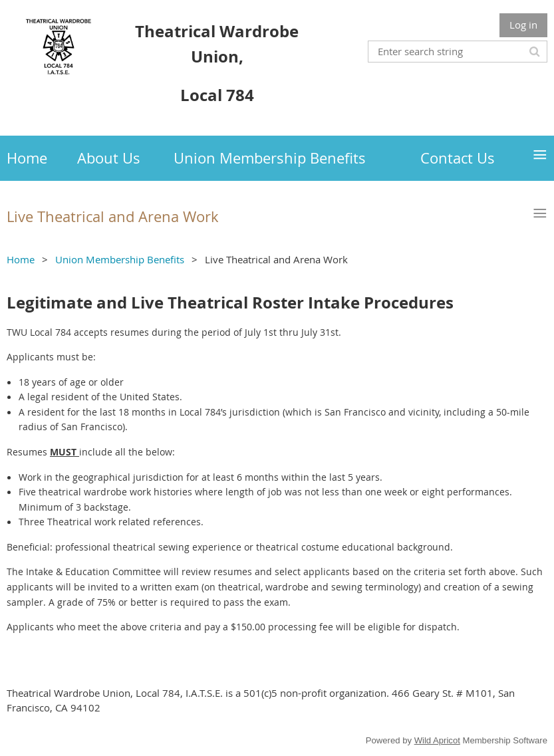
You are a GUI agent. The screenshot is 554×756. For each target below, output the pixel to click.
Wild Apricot (437, 740)
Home (21, 259)
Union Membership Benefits (120, 259)
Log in (523, 25)
